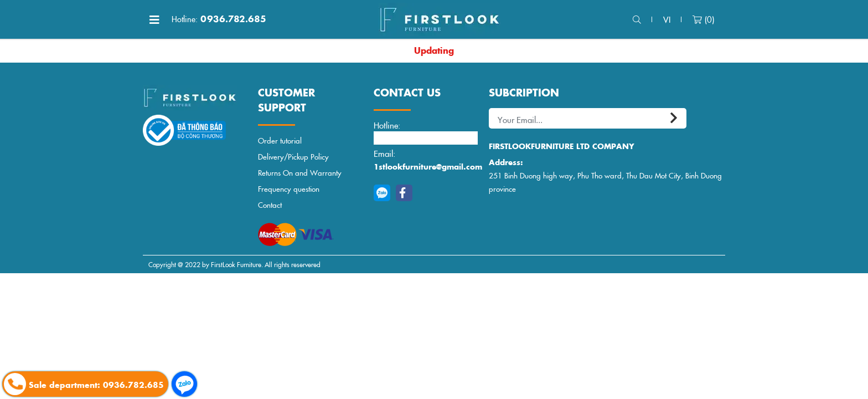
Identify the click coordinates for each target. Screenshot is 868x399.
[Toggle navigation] (154, 19)
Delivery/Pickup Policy (293, 157)
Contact (270, 205)
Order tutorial (280, 140)
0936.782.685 (219, 19)
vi (667, 19)
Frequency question (289, 189)
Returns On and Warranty (300, 173)
